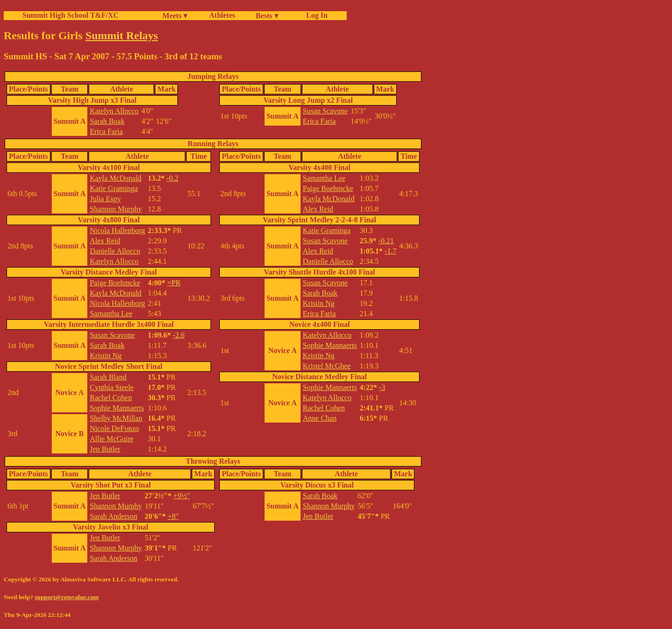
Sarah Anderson (113, 516)
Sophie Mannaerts (117, 408)
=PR (174, 283)
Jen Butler (105, 449)
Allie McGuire (112, 439)
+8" (173, 516)
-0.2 (172, 178)
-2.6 (178, 335)
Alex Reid (105, 241)
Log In (315, 15)
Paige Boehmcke (115, 283)
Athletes (222, 15)
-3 (382, 387)
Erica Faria (106, 131)
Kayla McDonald (115, 178)
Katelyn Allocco (114, 111)
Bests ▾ (267, 16)
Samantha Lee (111, 314)
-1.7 (390, 251)
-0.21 (386, 241)
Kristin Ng (105, 356)
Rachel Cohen (111, 398)
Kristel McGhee (327, 366)
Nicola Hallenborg (117, 230)
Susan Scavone (325, 111)
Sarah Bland (108, 377)
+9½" (182, 496)
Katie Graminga (114, 188)
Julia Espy (105, 199)
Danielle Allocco (115, 251)
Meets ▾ (175, 16)
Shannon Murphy (116, 209)
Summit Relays (122, 35)
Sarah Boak (107, 121)
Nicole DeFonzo (114, 428)
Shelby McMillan (116, 418)
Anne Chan (320, 418)
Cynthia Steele (112, 387)
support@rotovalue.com (66, 597)
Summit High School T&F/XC (70, 15)
